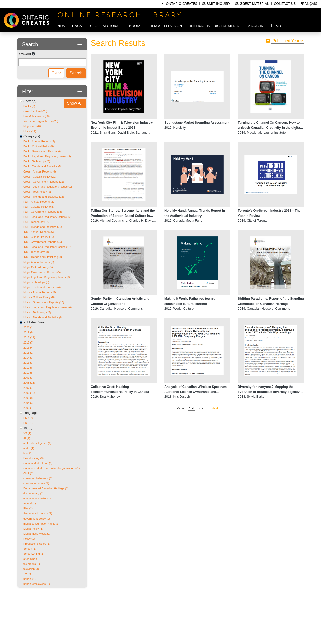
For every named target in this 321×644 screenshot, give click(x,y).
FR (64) (28, 423)
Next (215, 408)
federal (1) (30, 503)
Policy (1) (29, 539)
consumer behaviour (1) (38, 478)
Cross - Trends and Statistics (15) (44, 197)
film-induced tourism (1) (38, 513)
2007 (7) (29, 388)
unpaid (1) (30, 579)
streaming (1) (31, 559)
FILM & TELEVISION (166, 26)
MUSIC (281, 26)
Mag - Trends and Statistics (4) (42, 287)
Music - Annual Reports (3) (40, 292)
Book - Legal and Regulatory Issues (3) (47, 156)
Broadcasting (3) (33, 458)
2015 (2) (29, 353)
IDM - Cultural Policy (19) (39, 237)
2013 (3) (29, 363)
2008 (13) (29, 383)
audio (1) (29, 448)
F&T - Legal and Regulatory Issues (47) (47, 217)
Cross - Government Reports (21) (44, 182)
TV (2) (27, 574)
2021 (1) (29, 327)
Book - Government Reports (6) (43, 151)
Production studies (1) (37, 544)
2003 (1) (29, 408)
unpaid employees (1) (37, 584)
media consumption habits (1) (41, 524)
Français (309, 4)
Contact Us (285, 4)
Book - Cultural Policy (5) (38, 146)
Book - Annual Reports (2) (39, 141)
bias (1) (28, 453)
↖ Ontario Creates (180, 4)
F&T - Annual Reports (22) (39, 202)
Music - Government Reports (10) (44, 302)
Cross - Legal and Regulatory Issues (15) (48, 187)
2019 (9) (29, 332)
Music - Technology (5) (37, 312)
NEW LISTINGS (70, 26)
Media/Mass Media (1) (37, 534)
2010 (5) (29, 373)
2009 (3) (29, 378)
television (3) (31, 569)
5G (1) (27, 433)
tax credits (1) (32, 564)
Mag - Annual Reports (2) (39, 262)
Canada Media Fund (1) (38, 463)
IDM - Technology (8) (36, 252)
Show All (75, 103)
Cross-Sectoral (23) (35, 111)
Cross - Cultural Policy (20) (40, 177)
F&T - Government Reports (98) (43, 212)
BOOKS (135, 26)
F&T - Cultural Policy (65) (39, 207)
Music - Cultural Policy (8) (39, 297)
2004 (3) (29, 403)
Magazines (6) (32, 126)
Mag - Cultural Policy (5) (38, 267)
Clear (56, 73)
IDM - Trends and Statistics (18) (43, 257)
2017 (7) (29, 342)
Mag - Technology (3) (36, 282)
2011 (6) (29, 368)
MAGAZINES (257, 26)
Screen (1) (30, 549)
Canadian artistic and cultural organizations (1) (52, 468)
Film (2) (28, 508)
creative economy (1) (36, 483)
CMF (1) (28, 473)
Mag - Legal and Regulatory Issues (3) (47, 277)
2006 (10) (29, 393)
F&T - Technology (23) (37, 222)
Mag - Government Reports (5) (42, 272)
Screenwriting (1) (34, 554)
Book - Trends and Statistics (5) (43, 166)
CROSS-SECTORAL (105, 26)
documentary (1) (33, 493)
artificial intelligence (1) (37, 443)
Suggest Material (252, 4)
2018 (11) (29, 337)
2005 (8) (29, 398)
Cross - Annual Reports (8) (40, 171)
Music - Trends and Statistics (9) (43, 317)
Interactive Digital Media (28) (41, 121)
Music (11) (30, 131)
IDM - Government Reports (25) (43, 242)
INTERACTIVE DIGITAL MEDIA (215, 26)
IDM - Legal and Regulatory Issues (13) (47, 247)
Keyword (25, 54)
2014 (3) (29, 358)
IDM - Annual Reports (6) (38, 232)
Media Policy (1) (33, 529)
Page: (181, 408)
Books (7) (29, 106)
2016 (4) (29, 348)
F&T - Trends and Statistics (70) (43, 227)
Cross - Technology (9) (37, 192)
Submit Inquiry (216, 4)
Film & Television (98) (36, 116)
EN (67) (28, 418)
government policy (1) (37, 519)
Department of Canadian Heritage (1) (46, 488)
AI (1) (27, 438)
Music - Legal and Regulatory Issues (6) (48, 307)
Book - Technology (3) (37, 161)
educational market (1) (37, 498)
